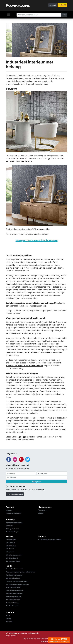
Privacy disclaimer (12, 529)
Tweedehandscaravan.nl (14, 569)
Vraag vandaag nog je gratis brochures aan (26, 437)
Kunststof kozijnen (12, 606)
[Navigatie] (9, 15)
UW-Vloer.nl (10, 552)
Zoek (64, 15)
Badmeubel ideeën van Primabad (17, 584)
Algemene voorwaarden (14, 523)
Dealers (9, 618)
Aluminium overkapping (14, 575)
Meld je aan (37, 482)
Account (53, 5)
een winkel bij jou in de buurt (49, 325)
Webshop (9, 622)
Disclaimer (10, 526)
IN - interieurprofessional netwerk (50, 540)
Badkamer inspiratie (13, 578)
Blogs (8, 615)
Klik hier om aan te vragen (59, 640)
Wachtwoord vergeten (14, 513)
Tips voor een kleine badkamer (16, 581)
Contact (41, 513)
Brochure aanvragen (15, 494)
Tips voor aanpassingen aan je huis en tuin (20, 572)
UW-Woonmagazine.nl (14, 555)
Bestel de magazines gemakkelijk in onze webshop (29, 303)
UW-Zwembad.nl (12, 558)
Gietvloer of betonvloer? (14, 594)
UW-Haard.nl (10, 543)
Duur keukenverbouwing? (15, 590)
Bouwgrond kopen (12, 603)
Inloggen (9, 510)
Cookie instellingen (12, 532)
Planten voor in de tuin (13, 597)
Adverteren (42, 510)
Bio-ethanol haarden (13, 600)
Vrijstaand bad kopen (13, 587)
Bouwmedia (34, 633)
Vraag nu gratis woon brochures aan (37, 240)
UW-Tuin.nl (10, 549)
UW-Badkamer (11, 540)
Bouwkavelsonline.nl (13, 561)
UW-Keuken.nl (11, 546)
